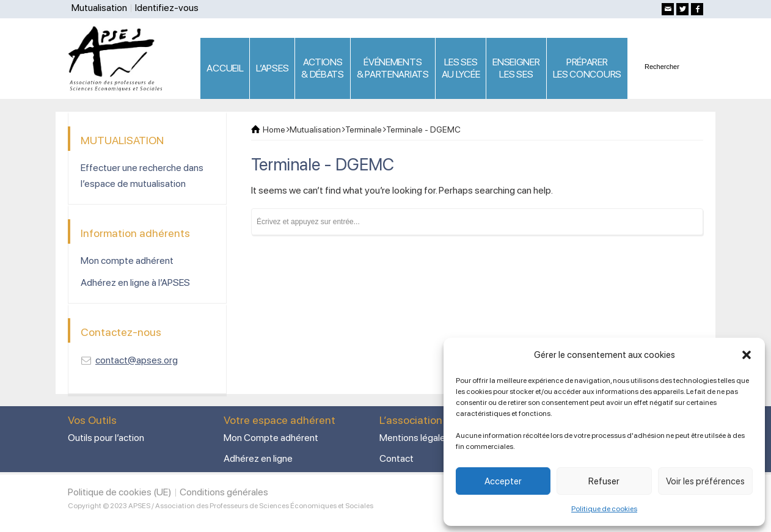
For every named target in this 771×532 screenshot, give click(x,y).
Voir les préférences (705, 481)
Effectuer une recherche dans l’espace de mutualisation (142, 176)
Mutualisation (99, 8)
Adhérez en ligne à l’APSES (135, 282)
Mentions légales (415, 438)
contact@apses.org (137, 360)
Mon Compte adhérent (271, 438)
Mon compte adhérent (127, 261)
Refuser (604, 481)
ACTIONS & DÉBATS (323, 68)
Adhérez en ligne (258, 458)
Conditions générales (224, 492)
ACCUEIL (225, 68)
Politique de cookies (604, 509)
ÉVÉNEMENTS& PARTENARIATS (393, 68)
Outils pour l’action (106, 438)
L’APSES (272, 68)
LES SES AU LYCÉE (461, 68)
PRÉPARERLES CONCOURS (587, 68)
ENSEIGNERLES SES (516, 68)
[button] (747, 355)
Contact (396, 458)
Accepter (503, 481)
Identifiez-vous (167, 8)
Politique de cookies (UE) (120, 492)
